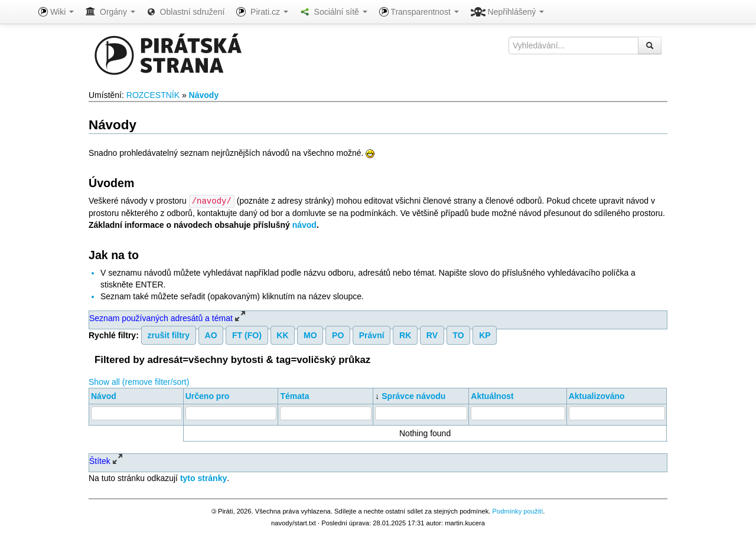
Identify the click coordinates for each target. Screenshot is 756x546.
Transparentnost (419, 12)
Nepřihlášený (508, 12)
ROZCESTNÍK (153, 95)
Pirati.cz (262, 12)
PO (338, 335)
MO (310, 335)
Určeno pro (208, 395)
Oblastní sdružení (186, 12)
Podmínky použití (517, 511)
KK (282, 335)
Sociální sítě (334, 12)
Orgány (110, 12)
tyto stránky (203, 478)
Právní (372, 335)
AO (211, 335)
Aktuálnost (492, 395)
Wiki (56, 12)
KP (485, 335)
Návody (204, 95)
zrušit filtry (169, 335)
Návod (104, 395)
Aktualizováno (597, 395)
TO (458, 335)
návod (304, 224)
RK (405, 335)
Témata (294, 395)
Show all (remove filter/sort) (139, 381)
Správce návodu (413, 395)
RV (432, 335)
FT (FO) (247, 335)
